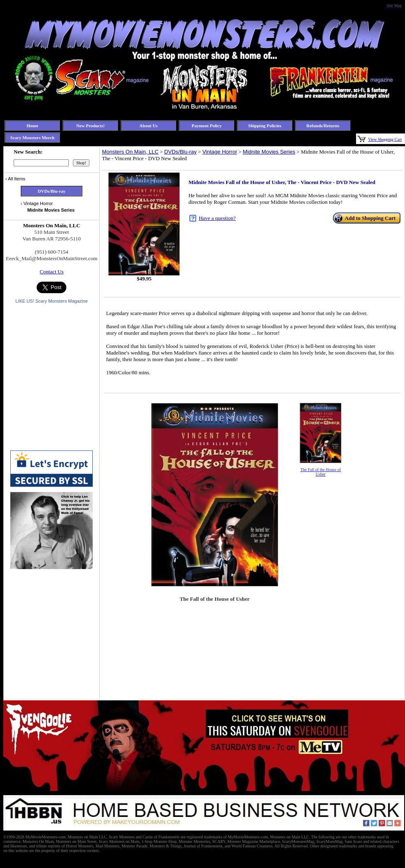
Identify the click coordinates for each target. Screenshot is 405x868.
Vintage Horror (220, 152)
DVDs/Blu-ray (181, 152)
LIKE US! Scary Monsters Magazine (51, 301)
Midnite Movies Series (269, 152)
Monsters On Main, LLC (130, 152)
